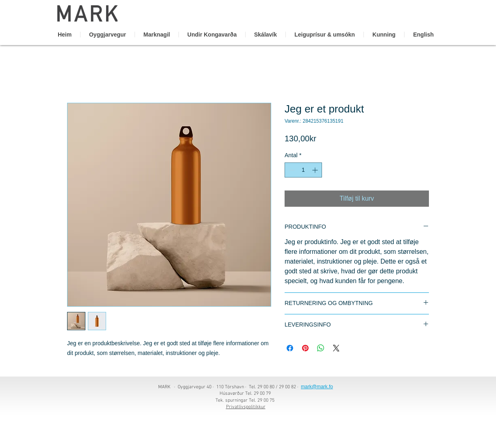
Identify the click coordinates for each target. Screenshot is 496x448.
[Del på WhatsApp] (321, 348)
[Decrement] (291, 170)
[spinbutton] (303, 170)
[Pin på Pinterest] (305, 348)
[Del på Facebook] (290, 348)
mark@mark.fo (317, 387)
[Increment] (316, 170)
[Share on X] (336, 348)
